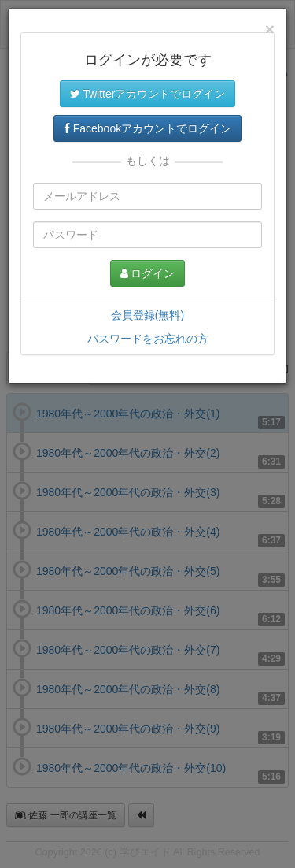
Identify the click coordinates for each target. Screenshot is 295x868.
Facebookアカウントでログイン (147, 128)
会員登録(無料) (147, 315)
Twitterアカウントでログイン (148, 94)
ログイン (148, 273)
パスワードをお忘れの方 (148, 339)
